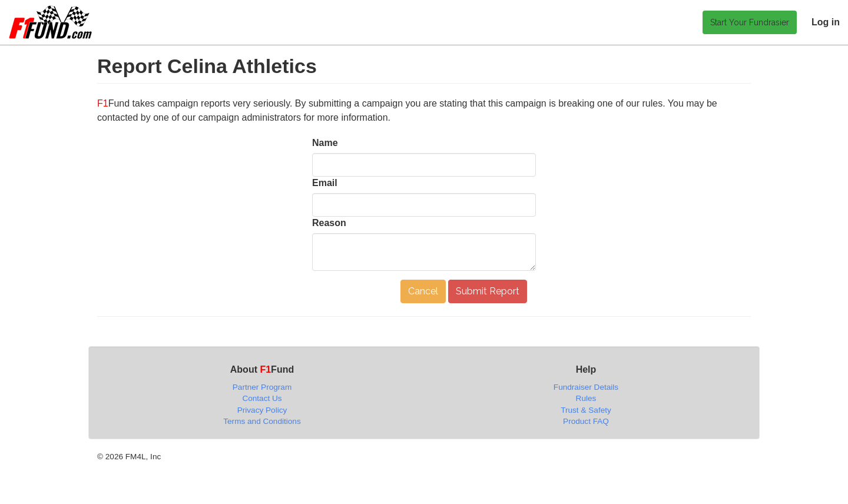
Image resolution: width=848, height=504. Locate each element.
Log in (826, 22)
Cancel (423, 291)
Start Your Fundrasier (750, 22)
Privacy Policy (262, 410)
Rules (586, 398)
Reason (329, 223)
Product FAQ (586, 421)
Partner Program (262, 387)
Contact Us (262, 398)
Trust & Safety (586, 410)
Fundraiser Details (586, 387)
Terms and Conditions (262, 421)
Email (325, 183)
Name (325, 143)
